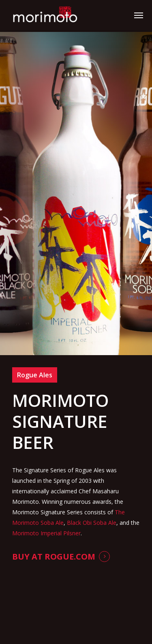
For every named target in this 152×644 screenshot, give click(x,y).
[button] (139, 15)
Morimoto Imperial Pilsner (46, 533)
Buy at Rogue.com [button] (54, 557)
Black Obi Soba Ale (92, 523)
